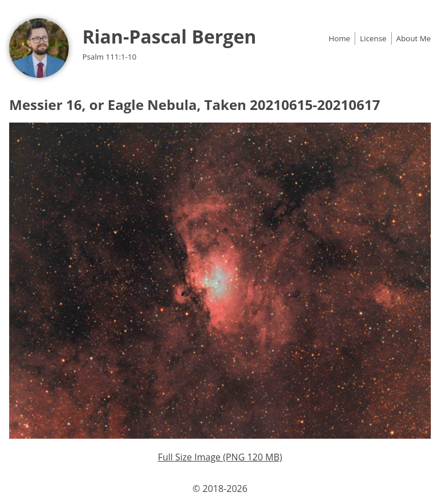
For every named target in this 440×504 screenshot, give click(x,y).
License (373, 38)
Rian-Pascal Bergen (170, 36)
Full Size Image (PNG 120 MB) (220, 457)
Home (340, 38)
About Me (414, 38)
